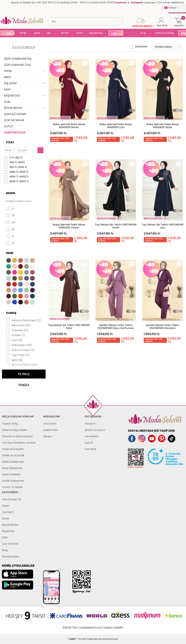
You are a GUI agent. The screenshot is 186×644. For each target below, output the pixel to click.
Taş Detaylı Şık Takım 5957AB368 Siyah (116, 226)
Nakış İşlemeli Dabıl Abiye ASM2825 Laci (116, 126)
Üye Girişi (90, 449)
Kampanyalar (11, 556)
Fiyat (10, 142)
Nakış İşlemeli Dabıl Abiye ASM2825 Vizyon (69, 226)
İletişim (48, 436)
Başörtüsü (8, 531)
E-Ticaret (81, 625)
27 (10, 209)
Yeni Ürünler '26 (12, 499)
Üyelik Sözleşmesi (13, 462)
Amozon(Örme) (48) (22, 365)
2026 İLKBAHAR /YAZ (18, 65)
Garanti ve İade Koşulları (17, 436)
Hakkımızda (50, 430)
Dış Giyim (8, 512)
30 (10, 229)
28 (10, 216)
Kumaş (11, 313)
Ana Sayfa (50, 424)
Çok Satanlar (10, 544)
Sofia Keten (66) (19, 345)
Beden (11, 193)
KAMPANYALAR (15, 132)
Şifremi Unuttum (95, 430)
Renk (10, 253)
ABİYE (37, 33)
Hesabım (90, 424)
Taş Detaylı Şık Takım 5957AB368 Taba (69, 327)
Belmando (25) (18, 325)
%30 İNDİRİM (116, 34)
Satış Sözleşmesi (12, 468)
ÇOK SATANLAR (14, 120)
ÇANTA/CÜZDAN (164, 33)
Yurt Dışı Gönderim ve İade (19, 443)
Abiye (5, 518)
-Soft (71, 625)
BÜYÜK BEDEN (65, 33)
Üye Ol (89, 443)
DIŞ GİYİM (50, 33)
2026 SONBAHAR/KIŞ (18, 59)
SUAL (131, 33)
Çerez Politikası (11, 474)
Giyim (6, 506)
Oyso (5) (14, 340)
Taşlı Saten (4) (18, 355)
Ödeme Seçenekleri (14, 430)
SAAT (80, 33)
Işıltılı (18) (14, 360)
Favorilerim (92, 436)
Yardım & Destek (12, 487)
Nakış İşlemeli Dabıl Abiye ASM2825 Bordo (69, 126)
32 (10, 243)
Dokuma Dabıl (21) (20, 350)
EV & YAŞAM (145, 33)
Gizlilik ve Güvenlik (13, 455)
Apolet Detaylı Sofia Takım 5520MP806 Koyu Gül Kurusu (116, 327)
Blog (5, 550)
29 (10, 222)
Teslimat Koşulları (13, 449)
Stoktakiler (139, 47)
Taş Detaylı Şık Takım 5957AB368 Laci (163, 226)
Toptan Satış (10, 424)
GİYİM (23, 33)
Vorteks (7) (16, 335)
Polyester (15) (17, 330)
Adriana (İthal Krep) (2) (23, 320)
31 (10, 236)
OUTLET (9, 126)
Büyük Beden (10, 525)
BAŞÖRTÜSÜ (96, 33)
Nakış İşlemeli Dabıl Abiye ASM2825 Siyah (163, 126)
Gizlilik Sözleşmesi (13, 481)
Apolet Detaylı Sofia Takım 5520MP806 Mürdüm (163, 327)
